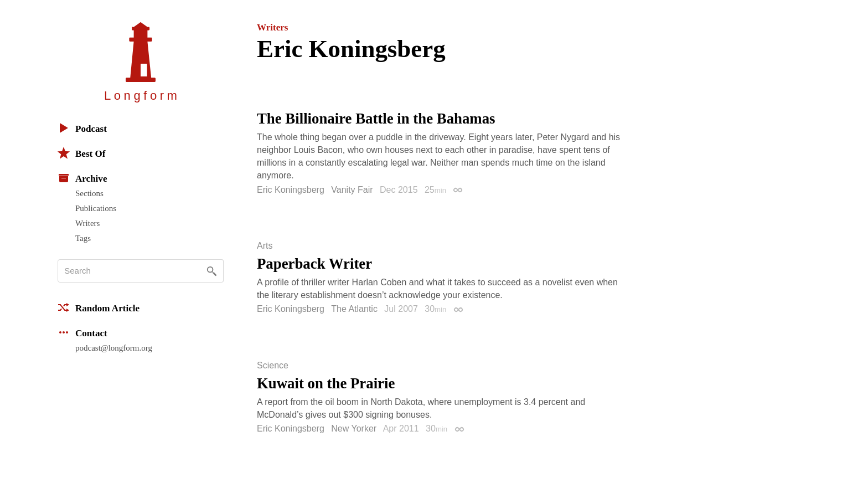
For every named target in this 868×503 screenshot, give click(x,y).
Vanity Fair (352, 190)
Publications (96, 208)
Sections (89, 193)
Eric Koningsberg (291, 190)
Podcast (82, 128)
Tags (83, 238)
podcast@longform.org (114, 348)
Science (273, 366)
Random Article (99, 307)
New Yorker (354, 428)
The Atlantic (354, 309)
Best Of (81, 153)
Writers (87, 223)
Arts (265, 246)
